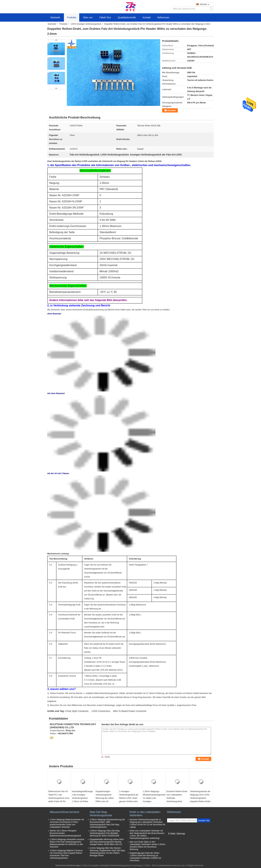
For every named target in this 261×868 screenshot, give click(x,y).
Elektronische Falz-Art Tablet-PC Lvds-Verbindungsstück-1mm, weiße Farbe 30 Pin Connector (59, 798)
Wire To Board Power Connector (130, 711)
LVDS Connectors (101, 711)
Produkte (72, 17)
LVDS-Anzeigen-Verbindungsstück (86, 24)
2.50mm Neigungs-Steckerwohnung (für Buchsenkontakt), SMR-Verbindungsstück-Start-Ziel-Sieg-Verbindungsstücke (107, 823)
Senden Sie (204, 820)
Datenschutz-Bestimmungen (68, 866)
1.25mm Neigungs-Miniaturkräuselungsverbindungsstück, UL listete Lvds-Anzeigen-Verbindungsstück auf (154, 798)
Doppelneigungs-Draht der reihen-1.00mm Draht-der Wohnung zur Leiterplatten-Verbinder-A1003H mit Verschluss (145, 857)
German (204, 4)
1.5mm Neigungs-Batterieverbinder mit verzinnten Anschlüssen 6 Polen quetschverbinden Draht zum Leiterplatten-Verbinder (67, 823)
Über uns (88, 17)
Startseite (55, 17)
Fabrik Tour (105, 17)
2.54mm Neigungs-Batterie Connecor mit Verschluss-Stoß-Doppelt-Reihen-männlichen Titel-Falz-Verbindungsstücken (66, 854)
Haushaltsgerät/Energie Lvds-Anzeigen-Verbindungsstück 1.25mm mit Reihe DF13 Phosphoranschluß (82, 800)
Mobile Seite (174, 838)
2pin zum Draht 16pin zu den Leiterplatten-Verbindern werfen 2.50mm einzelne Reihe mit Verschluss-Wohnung (147, 846)
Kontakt (147, 17)
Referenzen (163, 17)
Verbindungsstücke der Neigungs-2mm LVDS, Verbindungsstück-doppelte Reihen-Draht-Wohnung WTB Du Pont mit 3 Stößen (201, 800)
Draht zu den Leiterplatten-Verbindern (145, 814)
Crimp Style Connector (77, 711)
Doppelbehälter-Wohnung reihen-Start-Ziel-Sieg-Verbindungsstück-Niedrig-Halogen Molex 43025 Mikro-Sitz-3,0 (107, 842)
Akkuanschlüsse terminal (64, 812)
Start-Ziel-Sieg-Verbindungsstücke (101, 814)
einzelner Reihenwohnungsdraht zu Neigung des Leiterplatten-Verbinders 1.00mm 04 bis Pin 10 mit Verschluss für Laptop (147, 823)
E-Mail (172, 834)
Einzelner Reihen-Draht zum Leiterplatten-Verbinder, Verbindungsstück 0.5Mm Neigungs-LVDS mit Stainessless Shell (177, 800)
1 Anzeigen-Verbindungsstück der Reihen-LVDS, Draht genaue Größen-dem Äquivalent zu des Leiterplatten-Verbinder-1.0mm (130, 801)
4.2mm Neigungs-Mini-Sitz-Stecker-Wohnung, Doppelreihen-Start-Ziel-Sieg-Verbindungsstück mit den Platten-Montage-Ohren (108, 852)
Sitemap (181, 834)
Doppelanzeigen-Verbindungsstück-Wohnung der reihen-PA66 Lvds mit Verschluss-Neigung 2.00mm (105, 800)
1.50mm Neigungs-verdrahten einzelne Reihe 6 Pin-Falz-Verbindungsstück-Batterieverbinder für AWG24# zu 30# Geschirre (67, 843)
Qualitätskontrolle (127, 17)
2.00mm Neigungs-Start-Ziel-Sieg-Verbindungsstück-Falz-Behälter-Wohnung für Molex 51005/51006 (105, 833)
